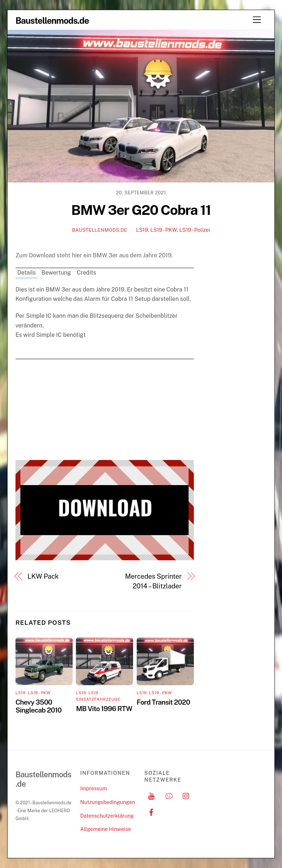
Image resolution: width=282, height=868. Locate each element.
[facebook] (151, 811)
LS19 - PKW (164, 230)
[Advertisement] (105, 410)
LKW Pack (43, 576)
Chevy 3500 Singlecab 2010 (38, 706)
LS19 (142, 230)
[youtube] (151, 795)
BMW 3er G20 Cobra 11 (141, 210)
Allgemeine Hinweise (106, 829)
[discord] (169, 795)
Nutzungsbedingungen (108, 802)
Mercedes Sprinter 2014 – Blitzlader (153, 581)
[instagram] (186, 795)
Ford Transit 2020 (163, 702)
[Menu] (257, 20)
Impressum (94, 788)
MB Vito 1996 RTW (104, 709)
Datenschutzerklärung (107, 816)
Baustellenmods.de (99, 230)
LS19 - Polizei (195, 230)
